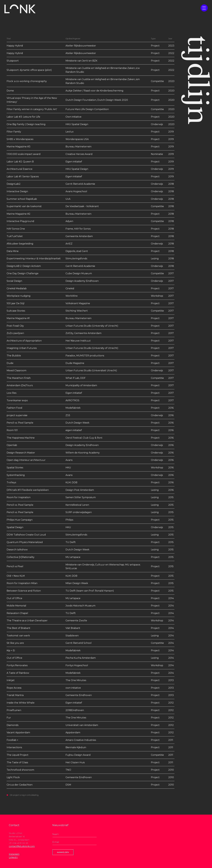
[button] (204, 8)
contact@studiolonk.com (22, 846)
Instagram (14, 854)
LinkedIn (13, 857)
